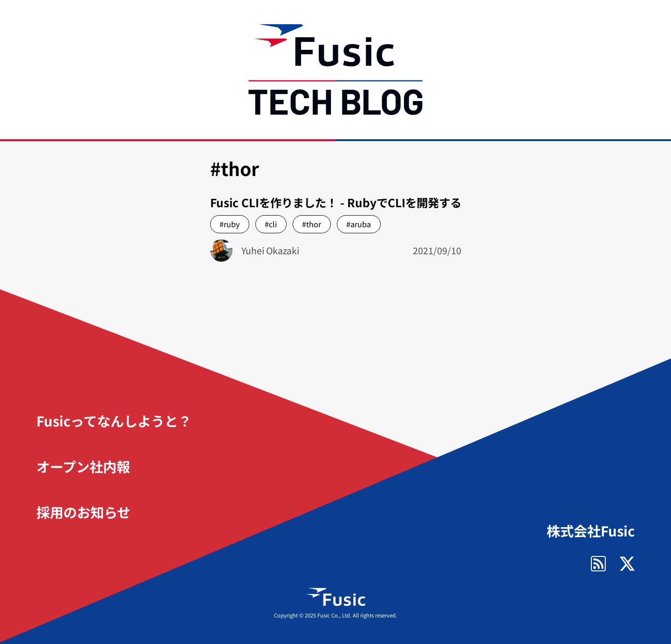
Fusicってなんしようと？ (114, 420)
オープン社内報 (83, 466)
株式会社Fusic (591, 531)
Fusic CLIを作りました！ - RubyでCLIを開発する (336, 202)
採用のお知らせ (83, 512)
